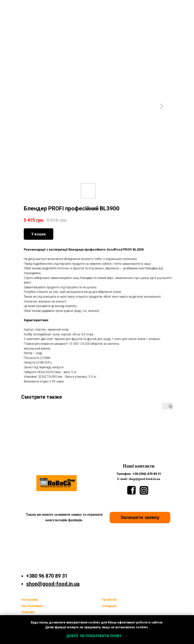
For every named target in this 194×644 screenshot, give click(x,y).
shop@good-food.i (48, 584)
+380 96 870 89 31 (47, 576)
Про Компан (30, 606)
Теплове (28, 612)
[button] (140, 518)
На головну (30, 600)
